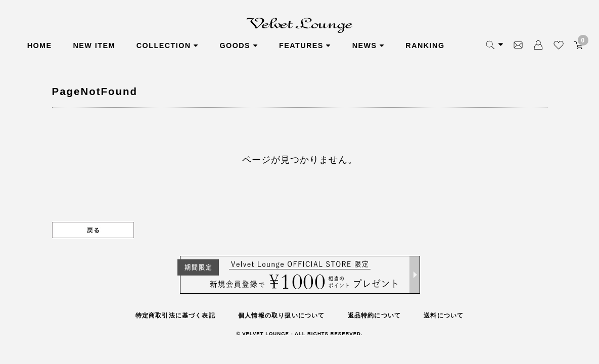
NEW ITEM (94, 45)
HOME (40, 45)
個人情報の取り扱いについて (282, 315)
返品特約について (375, 315)
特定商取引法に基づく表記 (175, 315)
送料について (444, 315)
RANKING (425, 45)
